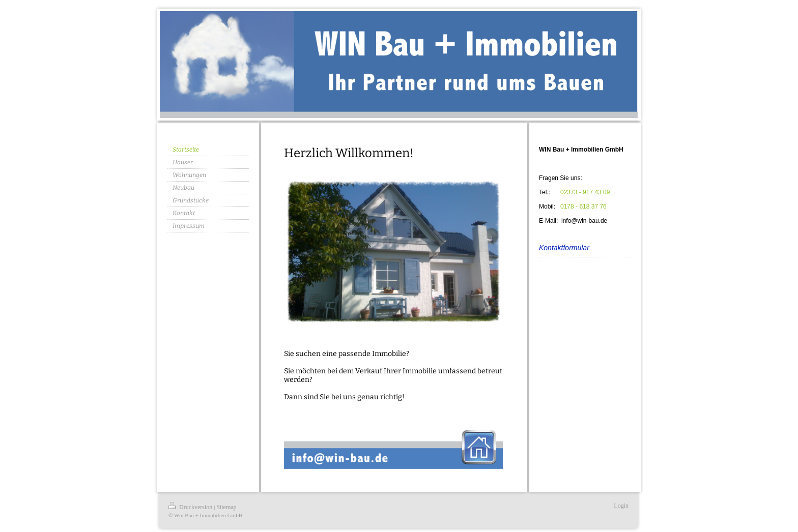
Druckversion (191, 507)
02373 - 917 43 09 (585, 192)
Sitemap (226, 507)
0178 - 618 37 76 (583, 206)
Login (621, 506)
